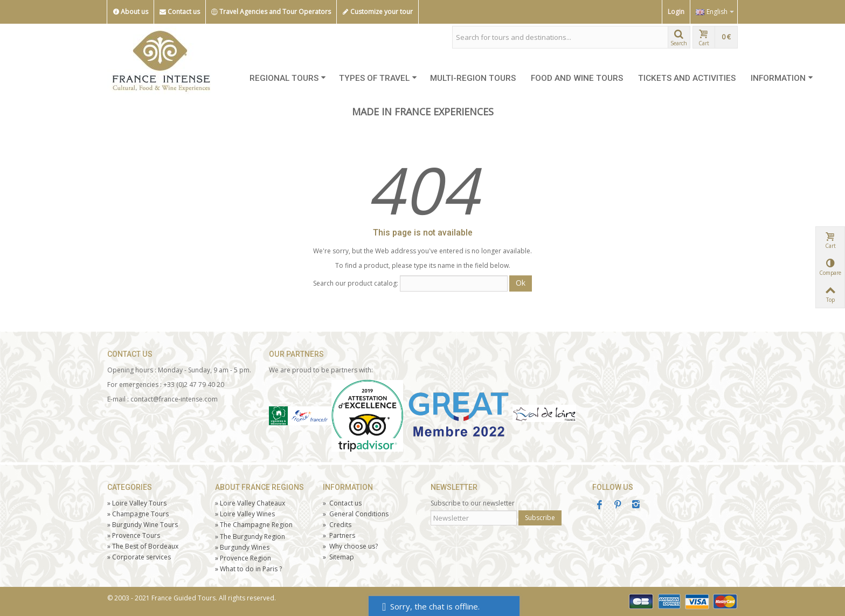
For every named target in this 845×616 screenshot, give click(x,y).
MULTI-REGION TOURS (473, 78)
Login (676, 12)
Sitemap (338, 557)
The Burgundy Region (250, 537)
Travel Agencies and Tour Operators (271, 12)
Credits (337, 525)
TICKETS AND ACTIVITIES (687, 78)
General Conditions (356, 514)
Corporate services (139, 557)
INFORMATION (782, 78)
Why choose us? (350, 546)
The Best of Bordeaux (143, 546)
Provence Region (243, 558)
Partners (339, 535)
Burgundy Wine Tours (143, 525)
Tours (134, 535)
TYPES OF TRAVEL (378, 78)
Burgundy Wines (242, 547)
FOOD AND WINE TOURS (577, 78)
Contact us (180, 12)
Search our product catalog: (356, 283)
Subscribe (540, 518)
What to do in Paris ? (248, 569)
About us (130, 12)
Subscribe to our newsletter (473, 503)
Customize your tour (378, 12)
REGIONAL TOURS (288, 78)
